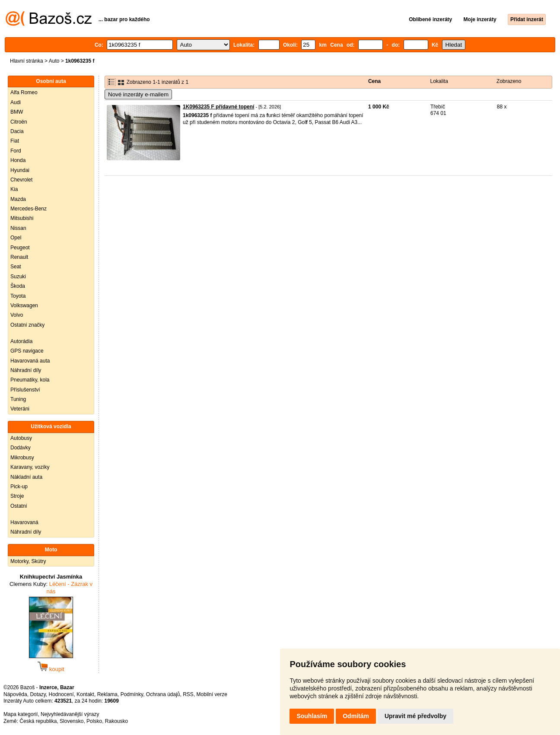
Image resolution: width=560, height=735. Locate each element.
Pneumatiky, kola (30, 380)
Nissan (18, 228)
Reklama (107, 694)
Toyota (18, 296)
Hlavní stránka (27, 61)
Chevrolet (21, 180)
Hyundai (20, 170)
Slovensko (72, 721)
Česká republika (38, 721)
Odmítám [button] (356, 716)
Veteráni (20, 409)
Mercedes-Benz (29, 209)
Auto (54, 61)
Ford (16, 151)
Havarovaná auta (30, 361)
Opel (16, 238)
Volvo (17, 315)
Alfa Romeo (24, 92)
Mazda (18, 199)
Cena (374, 81)
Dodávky (21, 448)
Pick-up (19, 487)
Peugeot (20, 248)
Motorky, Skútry (28, 561)
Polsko (94, 721)
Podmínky (132, 694)
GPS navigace (27, 351)
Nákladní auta (26, 477)
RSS (188, 694)
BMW (17, 112)
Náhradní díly (26, 370)
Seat (16, 267)
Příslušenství (25, 390)
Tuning (18, 399)
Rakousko (116, 721)
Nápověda (15, 694)
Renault (19, 257)
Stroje (17, 496)
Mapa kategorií (21, 714)
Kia (14, 189)
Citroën (19, 122)
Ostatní (19, 506)
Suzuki (18, 277)
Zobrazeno (509, 81)
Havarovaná (24, 522)
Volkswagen (24, 305)
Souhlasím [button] (312, 716)
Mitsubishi (22, 218)
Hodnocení (61, 694)
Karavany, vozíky (30, 467)
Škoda (18, 286)
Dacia (17, 131)
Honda (18, 160)
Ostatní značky (27, 325)
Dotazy (38, 694)
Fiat (15, 141)
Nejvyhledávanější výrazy (70, 714)
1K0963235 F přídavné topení (218, 107)
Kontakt (85, 694)
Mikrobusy (22, 458)
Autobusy (21, 438)
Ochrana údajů (163, 694)
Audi (16, 102)
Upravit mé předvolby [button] (415, 716)
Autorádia (21, 341)
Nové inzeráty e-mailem (138, 94)
